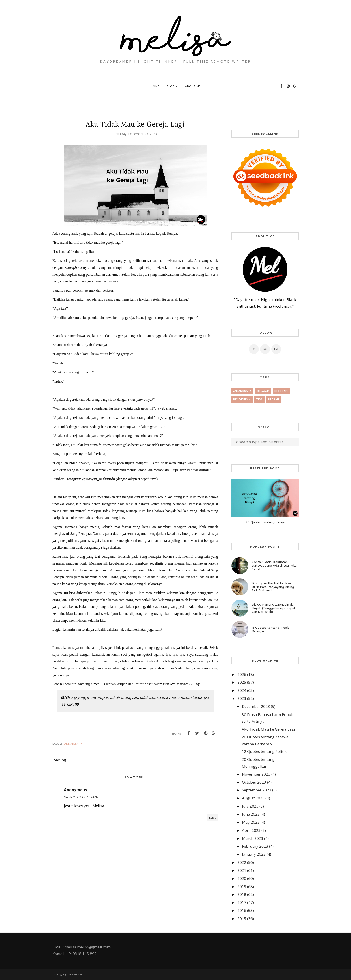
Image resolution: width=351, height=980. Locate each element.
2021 (242, 870)
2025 (242, 682)
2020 (242, 878)
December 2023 (256, 706)
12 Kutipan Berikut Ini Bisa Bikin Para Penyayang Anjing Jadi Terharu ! (273, 587)
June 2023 (251, 814)
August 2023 (253, 798)
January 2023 (254, 854)
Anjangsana (73, 744)
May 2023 (251, 822)
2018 (242, 894)
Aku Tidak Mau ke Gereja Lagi (268, 729)
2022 (242, 862)
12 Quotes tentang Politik (264, 751)
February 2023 (255, 846)
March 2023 (253, 838)
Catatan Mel (75, 974)
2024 (242, 690)
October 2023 (254, 782)
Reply (213, 818)
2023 (242, 698)
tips (259, 399)
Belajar (263, 391)
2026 (242, 674)
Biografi (281, 391)
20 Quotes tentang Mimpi (265, 522)
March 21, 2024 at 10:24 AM (81, 797)
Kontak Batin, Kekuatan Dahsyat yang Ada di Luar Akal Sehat (274, 565)
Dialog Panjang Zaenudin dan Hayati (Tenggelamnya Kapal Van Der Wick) (274, 608)
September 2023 (257, 790)
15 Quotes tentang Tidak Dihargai (270, 629)
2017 (242, 902)
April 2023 (251, 830)
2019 (242, 887)
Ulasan (274, 399)
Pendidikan (242, 399)
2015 (242, 919)
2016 (242, 910)
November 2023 (256, 774)
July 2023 (250, 806)
